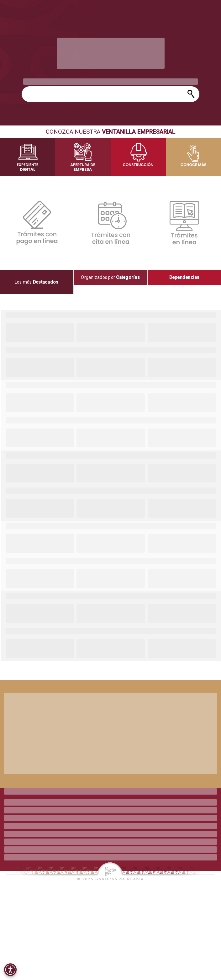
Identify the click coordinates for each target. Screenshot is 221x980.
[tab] (37, 282)
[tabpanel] (110, 486)
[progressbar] (111, 53)
